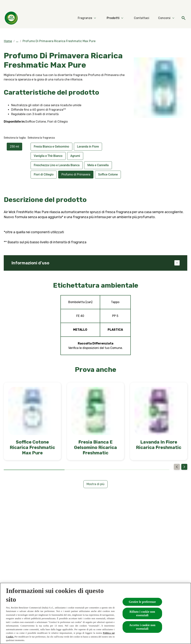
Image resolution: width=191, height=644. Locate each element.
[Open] (184, 18)
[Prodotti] (113, 18)
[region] (95, 613)
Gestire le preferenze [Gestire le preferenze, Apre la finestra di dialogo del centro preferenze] (142, 602)
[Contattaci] (142, 18)
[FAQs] (184, 5)
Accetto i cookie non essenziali (142, 627)
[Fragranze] (85, 18)
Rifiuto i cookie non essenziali (142, 613)
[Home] (11, 18)
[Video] (173, 5)
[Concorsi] (164, 18)
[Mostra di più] (95, 484)
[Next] (184, 467)
